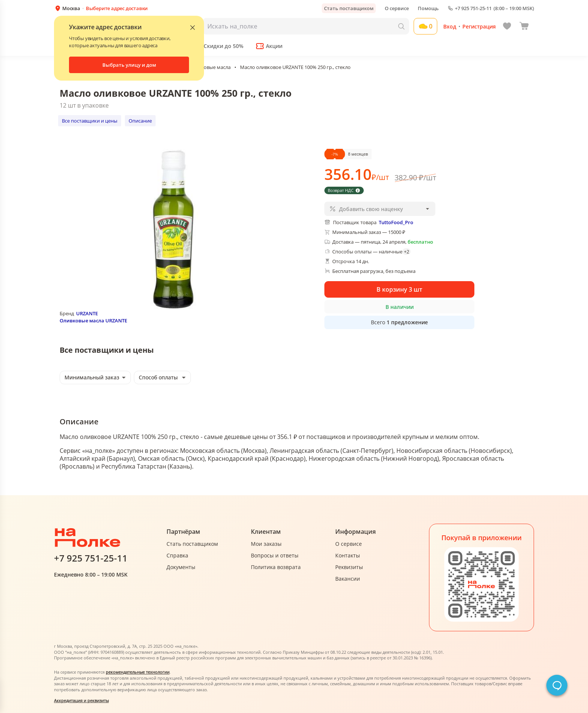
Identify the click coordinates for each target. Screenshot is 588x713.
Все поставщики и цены (90, 121)
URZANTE (87, 313)
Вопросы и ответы (275, 555)
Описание (140, 121)
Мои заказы (266, 544)
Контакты (348, 555)
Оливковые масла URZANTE (93, 321)
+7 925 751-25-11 (473, 8)
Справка (177, 555)
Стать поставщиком (349, 8)
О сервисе (397, 8)
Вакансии (348, 579)
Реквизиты (349, 567)
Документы (181, 567)
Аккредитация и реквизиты (81, 700)
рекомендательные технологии (138, 672)
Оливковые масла (210, 67)
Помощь (428, 8)
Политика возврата (276, 567)
